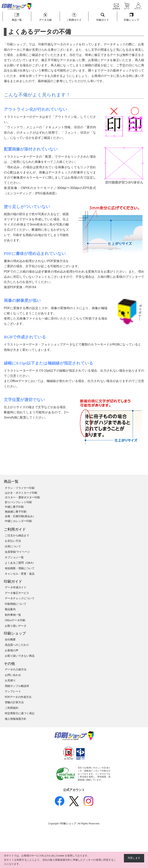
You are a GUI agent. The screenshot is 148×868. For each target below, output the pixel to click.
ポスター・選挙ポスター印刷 (22, 497)
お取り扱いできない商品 (20, 656)
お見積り (10, 680)
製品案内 (10, 609)
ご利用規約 (12, 708)
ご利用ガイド (15, 529)
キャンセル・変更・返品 (20, 574)
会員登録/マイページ (17, 552)
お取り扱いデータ (16, 626)
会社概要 (10, 639)
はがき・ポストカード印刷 (21, 493)
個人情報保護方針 (16, 719)
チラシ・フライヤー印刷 (20, 488)
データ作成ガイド (16, 587)
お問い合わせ (13, 675)
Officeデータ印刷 (15, 620)
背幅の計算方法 (14, 702)
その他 (9, 664)
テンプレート (13, 691)
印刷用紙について (16, 604)
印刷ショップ (15, 633)
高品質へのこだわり (17, 645)
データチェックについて (20, 598)
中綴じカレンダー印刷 (18, 521)
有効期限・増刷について (20, 568)
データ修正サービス (17, 593)
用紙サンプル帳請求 (17, 686)
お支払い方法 (13, 541)
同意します (134, 858)
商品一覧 (11, 481)
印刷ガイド (13, 581)
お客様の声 (12, 650)
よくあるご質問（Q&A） (20, 563)
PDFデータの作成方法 (18, 697)
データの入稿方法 (16, 669)
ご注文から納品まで (17, 535)
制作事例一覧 (13, 615)
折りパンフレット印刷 (18, 502)
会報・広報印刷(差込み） (20, 516)
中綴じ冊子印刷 (14, 507)
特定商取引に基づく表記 (20, 713)
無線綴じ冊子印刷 (16, 512)
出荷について (13, 546)
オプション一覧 (14, 557)
